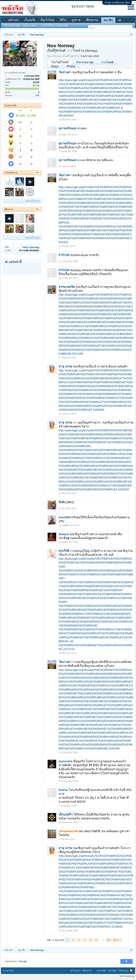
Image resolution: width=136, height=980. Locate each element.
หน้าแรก (13, 20)
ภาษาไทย (8, 971)
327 (38, 95)
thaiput (64, 534)
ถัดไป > (117, 940)
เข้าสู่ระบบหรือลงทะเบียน (117, 3)
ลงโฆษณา (75, 971)
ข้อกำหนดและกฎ (127, 976)
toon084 (64, 517)
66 (37, 209)
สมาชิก (108, 20)
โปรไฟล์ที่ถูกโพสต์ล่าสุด (55, 26)
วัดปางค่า (65, 72)
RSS (131, 970)
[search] (60, 961)
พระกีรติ (64, 551)
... (73, 26)
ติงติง (62, 502)
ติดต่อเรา (89, 971)
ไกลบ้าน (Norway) (31, 247)
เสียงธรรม (92, 20)
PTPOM (64, 255)
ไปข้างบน (123, 971)
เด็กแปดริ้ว (66, 814)
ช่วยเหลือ (101, 971)
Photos (71, 66)
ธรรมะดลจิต (67, 287)
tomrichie (66, 761)
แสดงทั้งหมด (32, 201)
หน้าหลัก (112, 971)
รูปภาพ (76, 20)
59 (37, 173)
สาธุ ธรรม (65, 366)
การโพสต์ (107, 62)
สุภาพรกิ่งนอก (68, 128)
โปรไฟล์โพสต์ (60, 62)
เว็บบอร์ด (30, 20)
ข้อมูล (55, 66)
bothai (63, 790)
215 (109, 940)
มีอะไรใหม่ (47, 20)
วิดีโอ (63, 20)
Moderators (30, 26)
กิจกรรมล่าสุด (85, 62)
